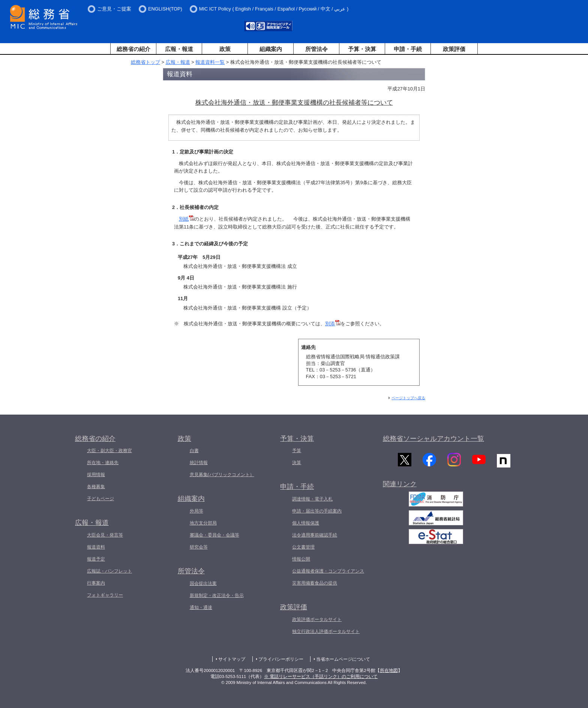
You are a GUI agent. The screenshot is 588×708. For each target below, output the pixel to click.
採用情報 (96, 475)
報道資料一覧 (210, 62)
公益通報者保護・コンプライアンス (328, 571)
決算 (297, 463)
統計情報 (199, 463)
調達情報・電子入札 (312, 499)
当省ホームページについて (343, 659)
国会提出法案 (203, 583)
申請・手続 (408, 49)
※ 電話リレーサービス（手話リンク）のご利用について (321, 676)
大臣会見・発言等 (105, 535)
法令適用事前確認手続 (315, 535)
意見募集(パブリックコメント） (222, 475)
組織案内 (271, 49)
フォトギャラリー (105, 595)
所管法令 (316, 49)
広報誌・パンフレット (109, 571)
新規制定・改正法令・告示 (217, 595)
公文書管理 (303, 547)
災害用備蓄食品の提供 (315, 583)
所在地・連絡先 (103, 463)
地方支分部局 (203, 523)
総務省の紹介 (133, 49)
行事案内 (96, 583)
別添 (333, 324)
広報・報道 (179, 49)
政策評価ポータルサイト (317, 619)
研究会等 (199, 547)
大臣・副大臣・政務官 (109, 451)
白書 (194, 451)
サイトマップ (232, 659)
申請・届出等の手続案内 (317, 511)
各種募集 (96, 487)
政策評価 (454, 49)
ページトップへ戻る (408, 398)
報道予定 (96, 559)
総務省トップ (145, 62)
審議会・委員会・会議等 (214, 535)
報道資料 (96, 547)
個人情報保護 (306, 523)
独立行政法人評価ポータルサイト (326, 631)
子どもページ (100, 499)
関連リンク (400, 486)
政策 (225, 49)
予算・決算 (362, 49)
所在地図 (389, 670)
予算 (297, 451)
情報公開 (301, 559)
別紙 (187, 219)
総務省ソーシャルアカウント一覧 (433, 439)
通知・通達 (201, 607)
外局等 (196, 511)
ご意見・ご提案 (114, 9)
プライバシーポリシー (281, 659)
